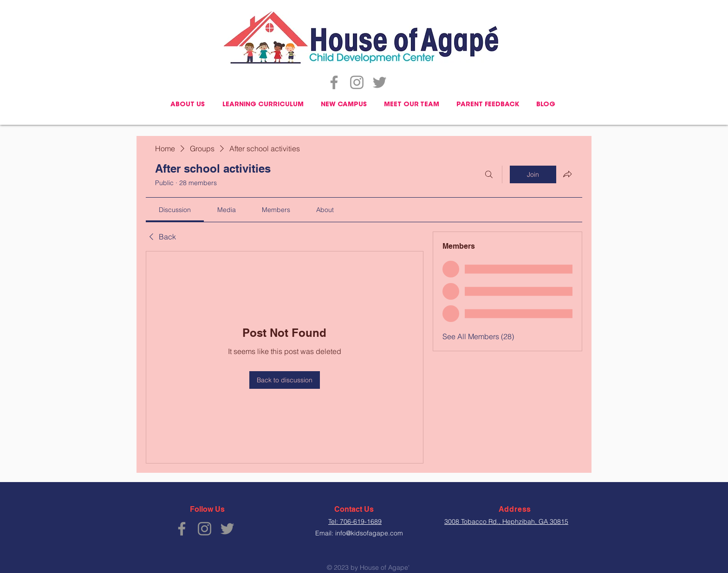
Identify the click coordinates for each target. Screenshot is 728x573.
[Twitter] (380, 82)
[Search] (489, 174)
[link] (175, 210)
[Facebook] (334, 82)
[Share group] (567, 174)
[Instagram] (357, 82)
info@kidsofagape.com (369, 533)
